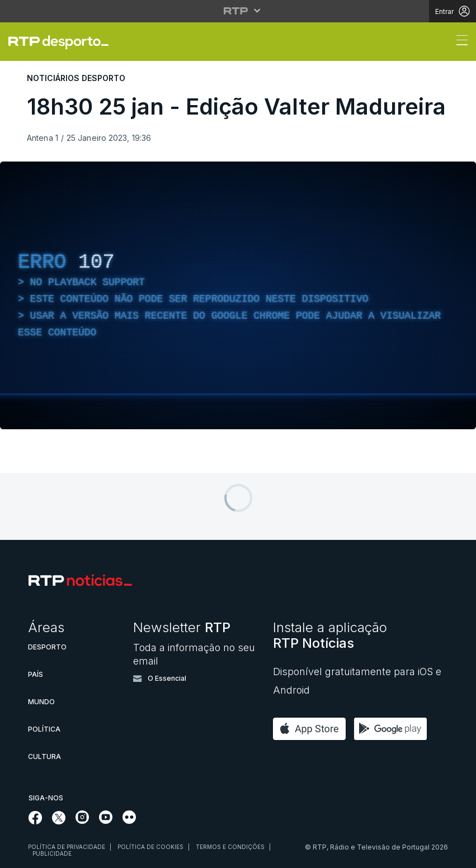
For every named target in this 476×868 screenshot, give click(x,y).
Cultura (44, 756)
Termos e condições (230, 847)
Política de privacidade (67, 847)
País (36, 674)
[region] (238, 295)
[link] (63, 42)
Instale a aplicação (330, 635)
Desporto (47, 647)
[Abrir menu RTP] (238, 11)
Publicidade (52, 853)
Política (44, 729)
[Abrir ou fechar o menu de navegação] (459, 42)
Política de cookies (150, 847)
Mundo (41, 702)
